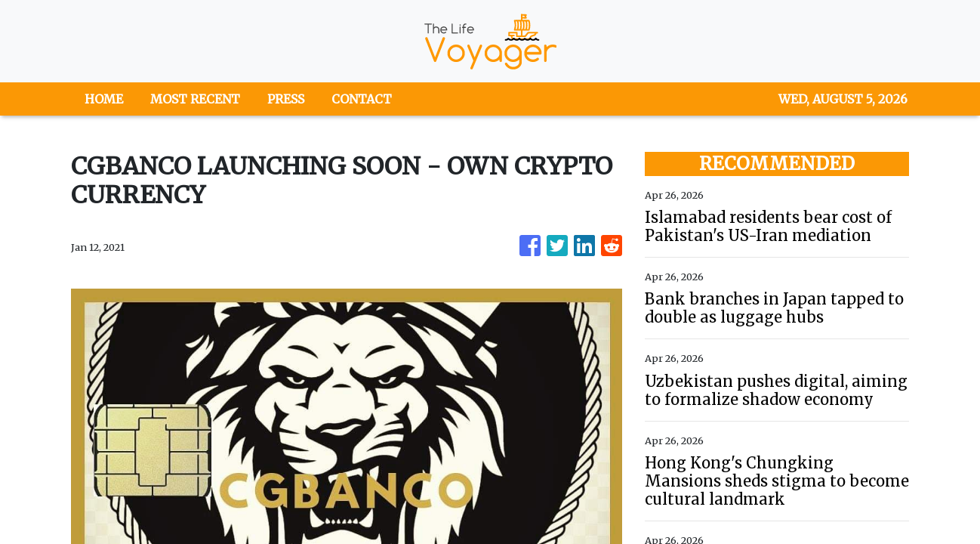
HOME (104, 99)
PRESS (286, 99)
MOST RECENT (195, 99)
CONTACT (362, 99)
